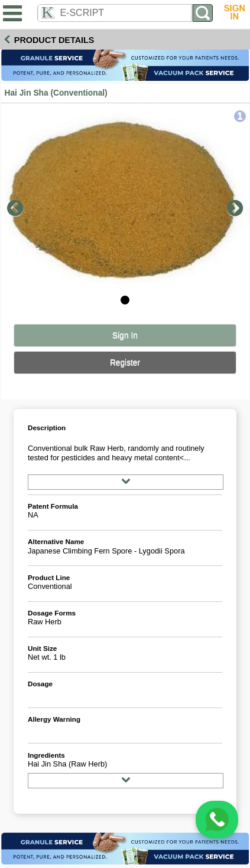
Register (125, 363)
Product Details (54, 40)
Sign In (125, 335)
